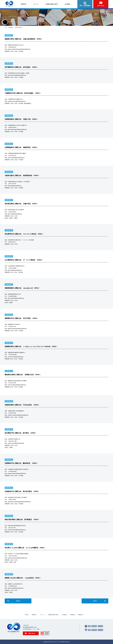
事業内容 (24, 4)
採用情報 (72, 615)
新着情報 (11, 27)
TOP (6, 27)
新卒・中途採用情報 (85, 4)
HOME (27, 615)
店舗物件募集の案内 (52, 4)
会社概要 (67, 4)
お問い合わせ (101, 4)
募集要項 (80, 615)
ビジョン (36, 4)
